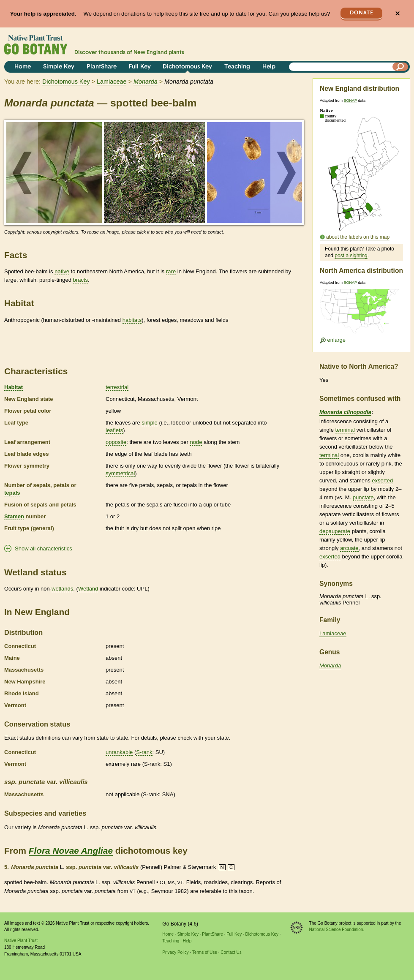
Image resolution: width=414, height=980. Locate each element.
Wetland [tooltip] (88, 589)
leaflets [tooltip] (114, 430)
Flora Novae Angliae (71, 851)
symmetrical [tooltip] (120, 473)
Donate (362, 13)
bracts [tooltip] (80, 280)
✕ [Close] (397, 14)
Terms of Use (205, 952)
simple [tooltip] (150, 423)
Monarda (330, 666)
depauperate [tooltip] (335, 531)
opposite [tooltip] (116, 442)
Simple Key (59, 67)
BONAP (350, 101)
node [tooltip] (196, 442)
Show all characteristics (44, 549)
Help (269, 67)
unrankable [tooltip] (119, 752)
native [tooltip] (62, 271)
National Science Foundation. (337, 930)
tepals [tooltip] (12, 493)
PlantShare (102, 67)
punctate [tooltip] (363, 497)
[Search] (400, 67)
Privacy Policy (175, 952)
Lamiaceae (112, 82)
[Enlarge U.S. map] (361, 314)
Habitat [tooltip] (14, 387)
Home (23, 67)
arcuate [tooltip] (349, 548)
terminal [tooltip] (345, 430)
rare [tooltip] (171, 271)
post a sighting (351, 256)
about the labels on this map (358, 237)
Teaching (237, 67)
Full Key (140, 67)
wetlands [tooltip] (62, 589)
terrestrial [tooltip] (117, 387)
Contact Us (231, 952)
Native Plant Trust (21, 941)
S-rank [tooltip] (144, 752)
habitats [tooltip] (132, 320)
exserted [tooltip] (382, 480)
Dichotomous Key (187, 67)
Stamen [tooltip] (14, 516)
